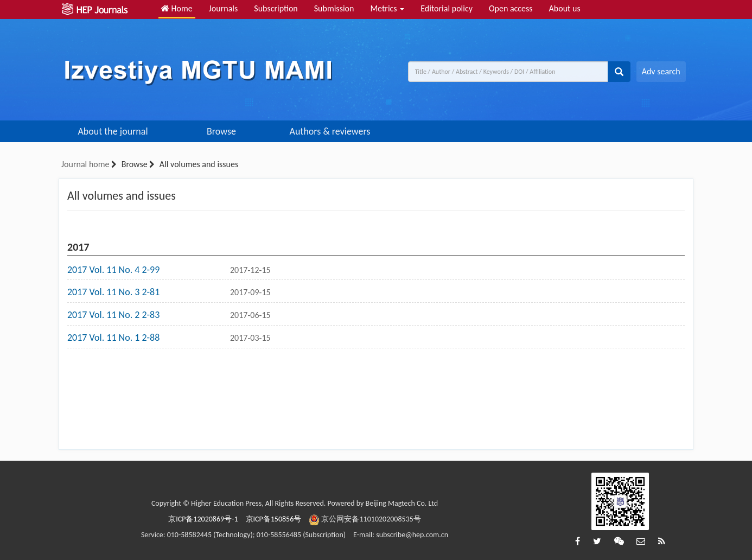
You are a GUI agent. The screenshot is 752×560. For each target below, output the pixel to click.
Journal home (85, 164)
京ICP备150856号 (274, 519)
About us (565, 8)
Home (177, 8)
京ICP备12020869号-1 (203, 519)
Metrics (387, 8)
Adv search (661, 71)
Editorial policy (447, 8)
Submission (334, 8)
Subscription (276, 8)
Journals (224, 8)
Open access (511, 8)
